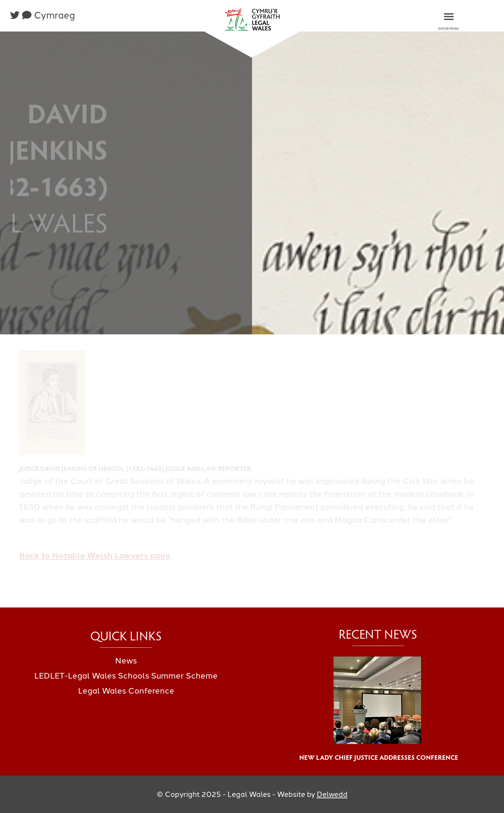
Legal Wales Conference (126, 691)
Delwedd (332, 794)
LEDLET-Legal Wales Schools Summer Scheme (126, 676)
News (126, 661)
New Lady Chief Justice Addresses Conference (378, 757)
